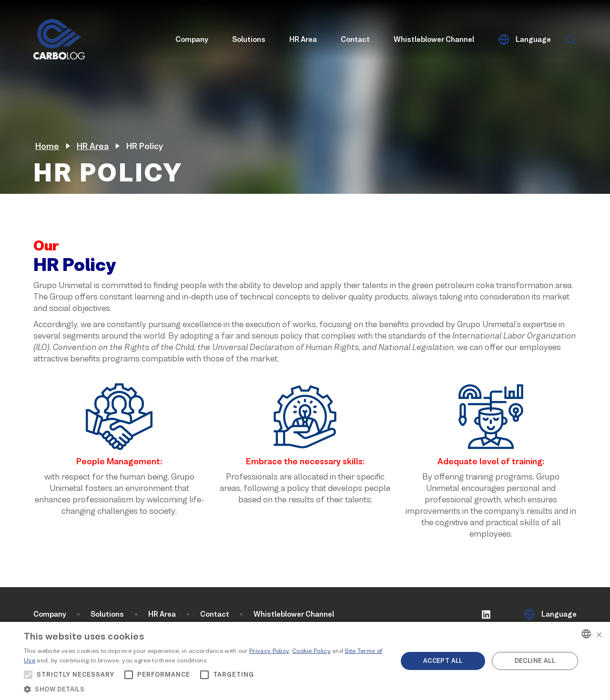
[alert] (305, 661)
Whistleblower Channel (434, 40)
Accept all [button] (443, 661)
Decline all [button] (535, 661)
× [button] (599, 634)
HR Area (303, 40)
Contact (355, 40)
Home (47, 146)
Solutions (249, 40)
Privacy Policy (269, 651)
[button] (205, 689)
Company (192, 40)
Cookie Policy (311, 651)
